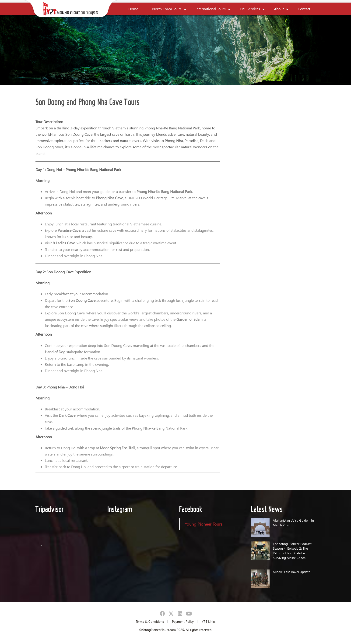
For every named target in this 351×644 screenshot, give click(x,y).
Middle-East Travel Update (291, 572)
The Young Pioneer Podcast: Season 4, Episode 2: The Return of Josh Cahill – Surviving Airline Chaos (293, 551)
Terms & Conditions (150, 621)
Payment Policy (183, 621)
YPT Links (209, 621)
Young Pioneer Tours (204, 524)
